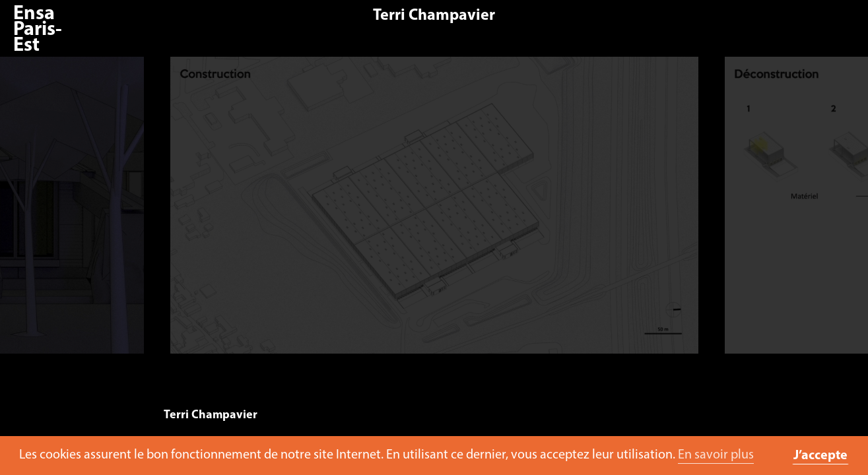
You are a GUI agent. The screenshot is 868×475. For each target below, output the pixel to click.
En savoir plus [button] (716, 455)
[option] (440, 212)
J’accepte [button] (820, 456)
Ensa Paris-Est (38, 30)
